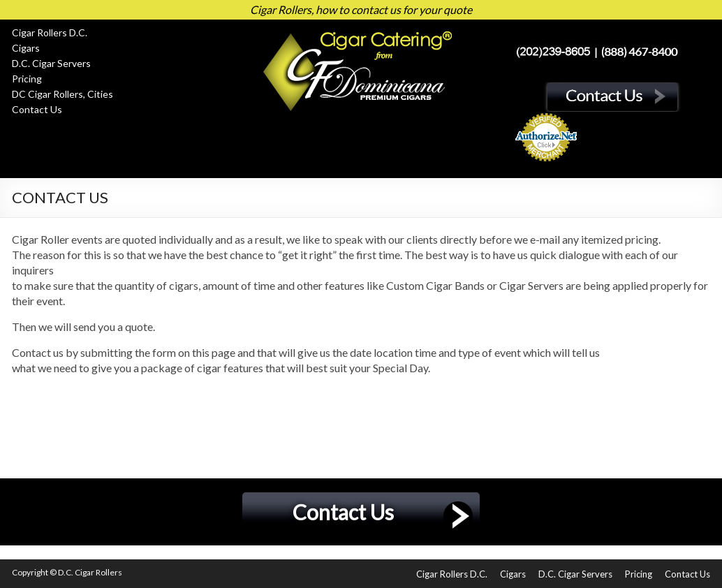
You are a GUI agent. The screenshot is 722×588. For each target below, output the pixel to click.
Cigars (26, 48)
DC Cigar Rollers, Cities (62, 94)
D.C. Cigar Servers (51, 63)
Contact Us (37, 109)
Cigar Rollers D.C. (50, 32)
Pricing (27, 79)
